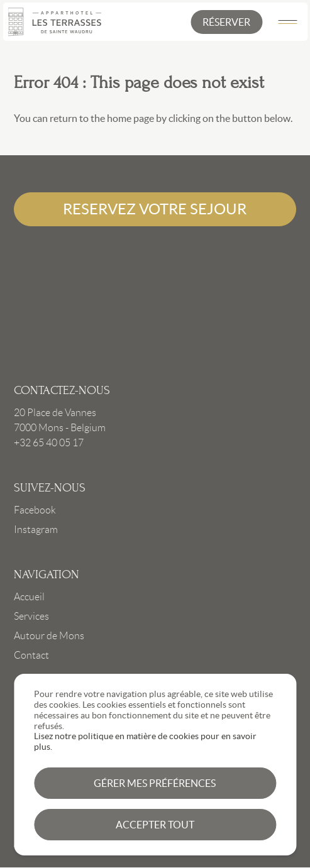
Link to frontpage (155, 305)
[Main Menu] (287, 22)
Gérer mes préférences (155, 783)
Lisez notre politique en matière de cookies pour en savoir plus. (145, 741)
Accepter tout (155, 825)
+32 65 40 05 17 (49, 443)
